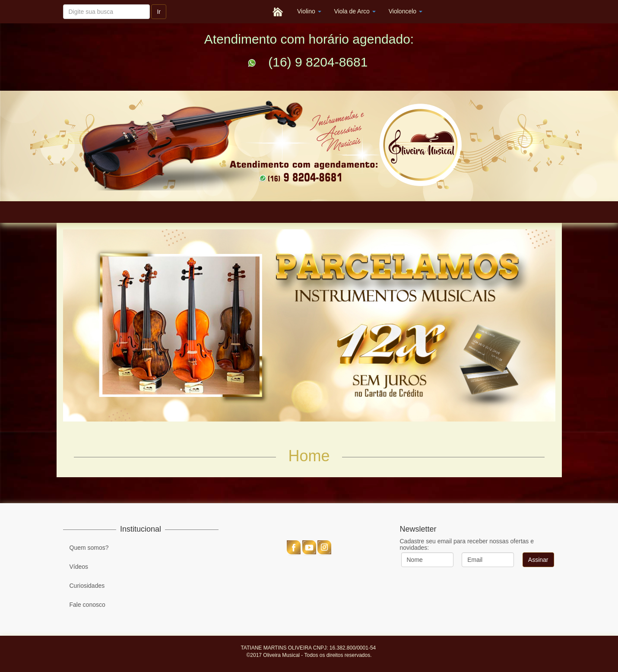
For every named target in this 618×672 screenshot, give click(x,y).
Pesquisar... (63, 1)
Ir (159, 12)
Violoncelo (406, 11)
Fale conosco (87, 605)
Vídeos (79, 567)
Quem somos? (89, 548)
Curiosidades (87, 586)
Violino (309, 11)
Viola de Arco (355, 11)
